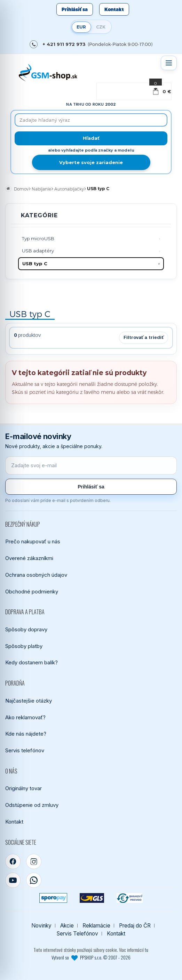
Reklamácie (96, 926)
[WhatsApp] (34, 880)
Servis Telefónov (77, 934)
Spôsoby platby (24, 646)
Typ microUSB (38, 238)
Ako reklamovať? (25, 717)
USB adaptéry (38, 251)
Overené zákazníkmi (29, 558)
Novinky (41, 926)
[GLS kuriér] (92, 898)
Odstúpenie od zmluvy (32, 805)
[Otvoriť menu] (169, 63)
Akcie (67, 926)
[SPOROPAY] (53, 898)
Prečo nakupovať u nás (33, 541)
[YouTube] (13, 880)
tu (147, 950)
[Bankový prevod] (130, 898)
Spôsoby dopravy (26, 629)
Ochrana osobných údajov (36, 575)
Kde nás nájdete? (26, 734)
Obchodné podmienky (32, 592)
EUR (81, 27)
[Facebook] (13, 861)
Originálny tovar (23, 788)
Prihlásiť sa (75, 9)
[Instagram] (34, 861)
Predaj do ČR (135, 926)
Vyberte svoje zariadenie (91, 162)
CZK (101, 27)
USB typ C (35, 264)
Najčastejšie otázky (29, 701)
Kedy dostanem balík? (31, 662)
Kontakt (114, 9)
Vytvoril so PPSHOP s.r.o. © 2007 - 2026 (91, 957)
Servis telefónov (25, 750)
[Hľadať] (91, 138)
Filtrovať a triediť (144, 337)
